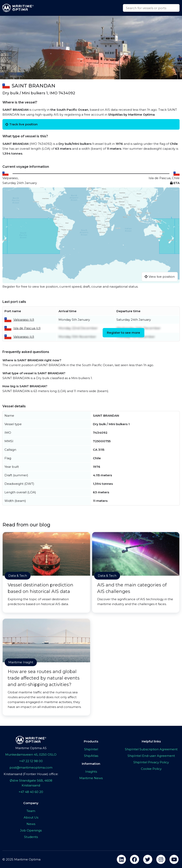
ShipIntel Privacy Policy (151, 762)
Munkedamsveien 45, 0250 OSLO (31, 755)
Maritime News (91, 778)
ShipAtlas (91, 756)
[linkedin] (121, 859)
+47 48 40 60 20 (31, 792)
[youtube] (174, 859)
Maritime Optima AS (31, 748)
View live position (160, 277)
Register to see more (123, 333)
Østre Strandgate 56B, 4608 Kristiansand (31, 783)
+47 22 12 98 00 (31, 761)
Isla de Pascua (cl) (27, 328)
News (31, 824)
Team (31, 811)
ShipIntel (91, 749)
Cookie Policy (151, 769)
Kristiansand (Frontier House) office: (31, 774)
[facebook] (135, 859)
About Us (31, 817)
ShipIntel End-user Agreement (151, 756)
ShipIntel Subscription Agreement (151, 749)
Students (31, 837)
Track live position (21, 124)
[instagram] (161, 859)
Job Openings (31, 830)
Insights (91, 772)
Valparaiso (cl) (24, 320)
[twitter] (148, 859)
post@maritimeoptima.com (31, 767)
